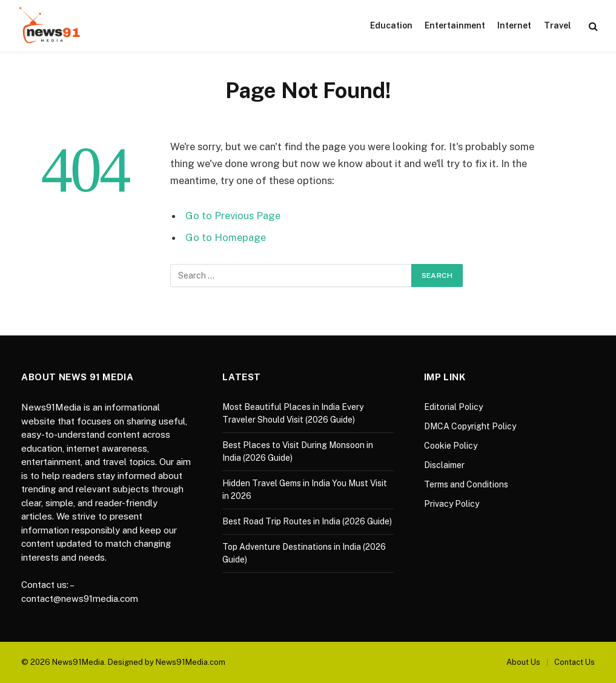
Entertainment (455, 25)
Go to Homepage (226, 237)
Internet (514, 25)
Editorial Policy (453, 407)
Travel (558, 25)
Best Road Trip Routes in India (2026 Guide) (307, 521)
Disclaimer (444, 465)
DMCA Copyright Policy (470, 426)
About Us (523, 662)
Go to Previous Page (233, 216)
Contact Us (575, 662)
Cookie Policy (451, 446)
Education (391, 25)
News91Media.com (190, 662)
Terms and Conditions (466, 484)
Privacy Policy (452, 504)
